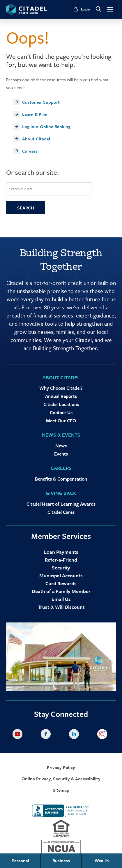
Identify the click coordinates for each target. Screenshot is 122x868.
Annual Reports (61, 396)
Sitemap (61, 790)
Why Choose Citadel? (61, 388)
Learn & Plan (35, 114)
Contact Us (61, 412)
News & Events (61, 435)
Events (61, 454)
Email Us (61, 599)
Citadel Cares (61, 512)
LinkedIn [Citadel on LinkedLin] (75, 735)
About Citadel (36, 139)
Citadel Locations (61, 404)
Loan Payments (61, 552)
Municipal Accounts (61, 575)
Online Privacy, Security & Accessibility (61, 779)
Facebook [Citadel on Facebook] (47, 735)
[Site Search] (49, 189)
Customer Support (41, 102)
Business (61, 860)
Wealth (102, 860)
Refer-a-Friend (61, 560)
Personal (20, 860)
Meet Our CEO (61, 421)
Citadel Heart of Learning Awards (61, 504)
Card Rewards (61, 583)
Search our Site (21, 189)
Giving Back (61, 493)
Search (26, 208)
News (61, 446)
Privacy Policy (61, 767)
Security (61, 568)
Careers (30, 151)
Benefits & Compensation (61, 479)
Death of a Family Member (61, 591)
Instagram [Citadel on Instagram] (103, 735)
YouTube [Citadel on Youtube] (19, 735)
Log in (86, 9)
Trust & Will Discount (61, 607)
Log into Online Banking (46, 126)
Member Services (61, 536)
